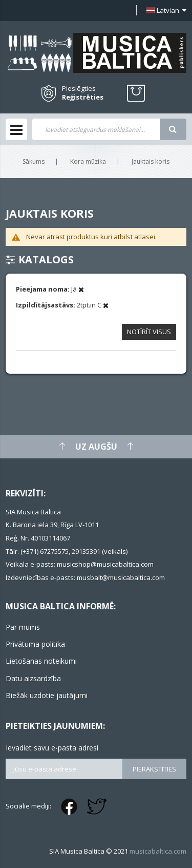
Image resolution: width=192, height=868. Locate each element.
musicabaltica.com (158, 851)
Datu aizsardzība (33, 678)
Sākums (34, 161)
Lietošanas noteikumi (41, 661)
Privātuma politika (35, 644)
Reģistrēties (83, 97)
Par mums (23, 627)
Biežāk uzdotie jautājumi (47, 695)
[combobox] (96, 129)
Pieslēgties (79, 88)
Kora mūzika (88, 161)
